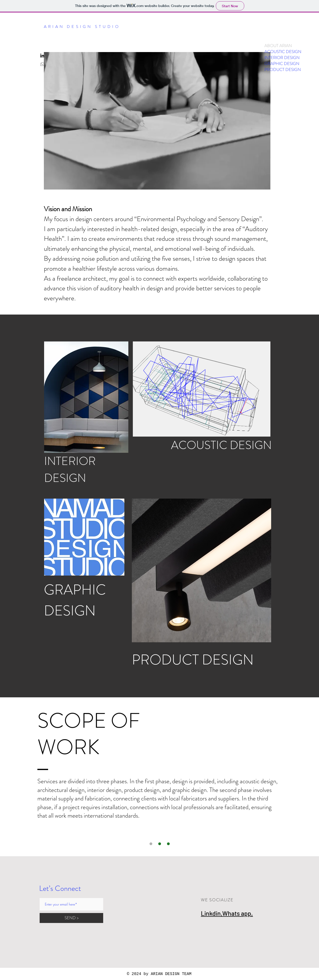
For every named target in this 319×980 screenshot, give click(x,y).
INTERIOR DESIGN (282, 58)
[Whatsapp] (42, 64)
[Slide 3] (160, 844)
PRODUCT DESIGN (283, 69)
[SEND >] (71, 918)
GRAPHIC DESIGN (282, 64)
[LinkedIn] (42, 56)
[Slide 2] (168, 844)
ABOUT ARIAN (278, 46)
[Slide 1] (151, 844)
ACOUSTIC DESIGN (283, 52)
